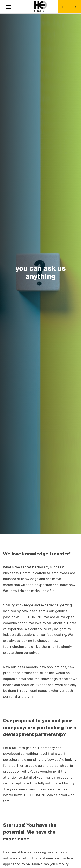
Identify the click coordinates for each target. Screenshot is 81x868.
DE (64, 7)
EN (75, 7)
